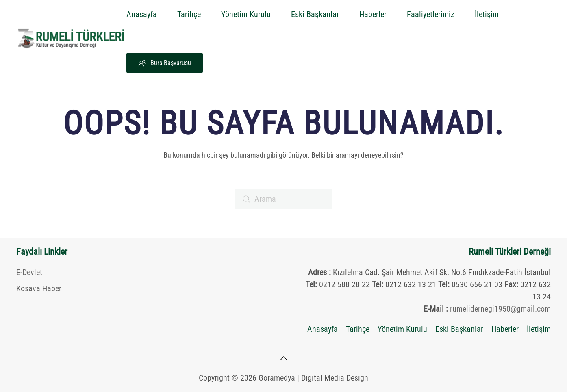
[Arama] (284, 199)
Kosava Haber (39, 288)
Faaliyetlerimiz (431, 14)
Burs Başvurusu (165, 63)
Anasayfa (142, 14)
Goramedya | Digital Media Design (313, 378)
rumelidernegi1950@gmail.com (500, 309)
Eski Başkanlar (315, 14)
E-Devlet (29, 272)
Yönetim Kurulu (246, 14)
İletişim (487, 14)
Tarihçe (189, 14)
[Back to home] (71, 39)
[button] (284, 358)
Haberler (373, 14)
